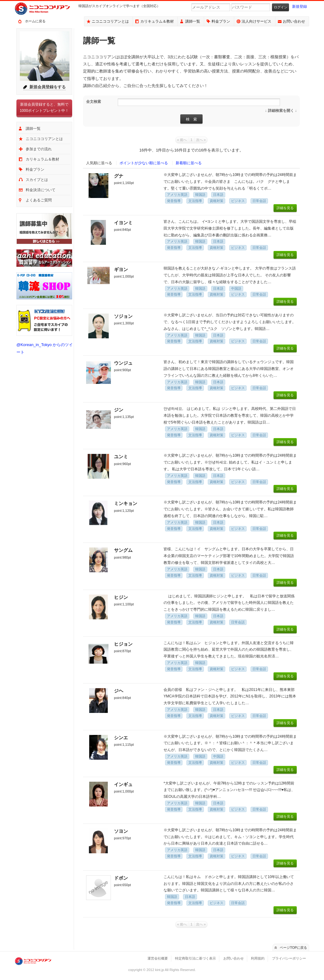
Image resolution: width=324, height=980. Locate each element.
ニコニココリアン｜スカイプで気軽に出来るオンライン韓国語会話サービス (47, 9)
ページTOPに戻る (293, 947)
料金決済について (41, 190)
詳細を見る (285, 208)
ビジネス (238, 201)
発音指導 (174, 201)
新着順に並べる (189, 163)
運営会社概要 (158, 958)
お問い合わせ (294, 21)
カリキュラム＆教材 (157, 21)
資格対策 (217, 201)
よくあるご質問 (39, 200)
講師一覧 (193, 21)
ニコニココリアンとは (110, 21)
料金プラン (221, 21)
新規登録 (300, 7)
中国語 (236, 288)
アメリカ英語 (177, 195)
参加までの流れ (39, 149)
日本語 (218, 195)
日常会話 (259, 201)
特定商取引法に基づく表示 (195, 958)
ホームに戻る (35, 21)
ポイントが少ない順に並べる (144, 163)
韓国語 (200, 195)
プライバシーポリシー (289, 958)
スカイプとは (37, 180)
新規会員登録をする (48, 87)
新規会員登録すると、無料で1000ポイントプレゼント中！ (44, 108)
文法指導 (195, 201)
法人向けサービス (256, 21)
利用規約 (258, 958)
